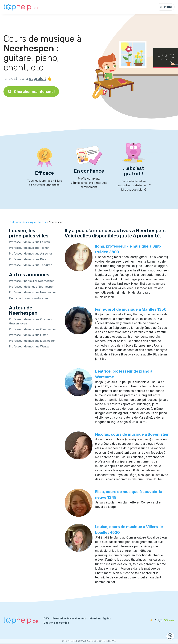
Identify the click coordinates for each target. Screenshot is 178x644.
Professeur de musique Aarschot (31, 253)
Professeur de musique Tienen (29, 248)
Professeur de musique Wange (29, 346)
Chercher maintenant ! (31, 92)
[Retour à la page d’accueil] (21, 7)
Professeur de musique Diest (28, 259)
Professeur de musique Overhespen (33, 329)
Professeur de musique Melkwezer (32, 341)
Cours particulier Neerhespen (28, 298)
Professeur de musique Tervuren (31, 265)
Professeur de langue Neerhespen (32, 287)
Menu (166, 7)
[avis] (156, 620)
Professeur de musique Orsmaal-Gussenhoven (31, 321)
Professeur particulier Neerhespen (32, 281)
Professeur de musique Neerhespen (33, 292)
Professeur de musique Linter (28, 335)
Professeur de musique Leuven (29, 242)
